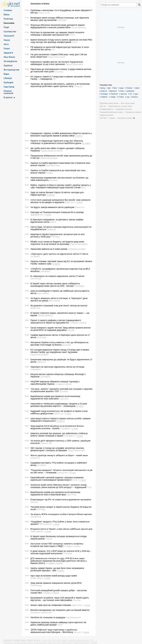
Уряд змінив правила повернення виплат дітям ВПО (56, 583)
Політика (8, 19)
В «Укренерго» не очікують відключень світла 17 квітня (57, 276)
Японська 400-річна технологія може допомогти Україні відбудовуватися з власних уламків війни (58, 26)
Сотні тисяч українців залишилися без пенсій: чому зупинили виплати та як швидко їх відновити (60, 201)
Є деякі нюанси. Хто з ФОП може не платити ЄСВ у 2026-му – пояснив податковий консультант (61, 552)
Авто (6, 44)
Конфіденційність (106, 109)
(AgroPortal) (62, 20)
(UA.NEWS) (35, 256)
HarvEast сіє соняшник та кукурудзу (48, 617)
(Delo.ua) (34, 502)
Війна (6, 14)
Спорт (7, 48)
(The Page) (55, 237)
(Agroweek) (64, 399)
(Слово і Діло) (36, 578)
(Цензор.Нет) (62, 473)
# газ (130, 94)
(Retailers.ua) (36, 517)
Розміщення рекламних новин (111, 112)
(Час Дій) (71, 330)
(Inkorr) (72, 35)
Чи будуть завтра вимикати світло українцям (52, 207)
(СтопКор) (77, 600)
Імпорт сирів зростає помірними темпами (51, 605)
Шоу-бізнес (9, 57)
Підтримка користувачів (109, 103)
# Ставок (120, 97)
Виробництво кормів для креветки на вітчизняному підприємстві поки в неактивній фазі (55, 493)
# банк (114, 88)
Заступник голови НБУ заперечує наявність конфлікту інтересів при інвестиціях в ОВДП (57, 545)
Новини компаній (8, 92)
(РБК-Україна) (54, 301)
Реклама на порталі (133, 112)
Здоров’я (8, 53)
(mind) (75, 480)
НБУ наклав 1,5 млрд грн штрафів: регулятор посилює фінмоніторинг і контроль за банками (57, 449)
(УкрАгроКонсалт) (73, 617)
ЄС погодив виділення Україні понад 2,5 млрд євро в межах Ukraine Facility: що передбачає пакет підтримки (60, 351)
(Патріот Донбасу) (79, 27)
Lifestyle (8, 78)
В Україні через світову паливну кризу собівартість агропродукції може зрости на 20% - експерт (55, 285)
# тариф (112, 97)
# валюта (134, 97)
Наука (7, 40)
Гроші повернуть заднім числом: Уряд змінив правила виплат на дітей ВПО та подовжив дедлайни (61, 329)
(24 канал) (59, 72)
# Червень (104, 97)
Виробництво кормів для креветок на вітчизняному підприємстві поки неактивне (55, 397)
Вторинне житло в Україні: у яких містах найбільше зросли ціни (61, 529)
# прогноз (123, 94)
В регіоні (8, 97)
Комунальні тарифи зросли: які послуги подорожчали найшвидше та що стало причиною (57, 63)
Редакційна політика (124, 109)
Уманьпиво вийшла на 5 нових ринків (49, 249)
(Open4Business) (53, 165)
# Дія (109, 88)
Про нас (103, 106)
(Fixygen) (49, 173)
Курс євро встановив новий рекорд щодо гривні (54, 576)
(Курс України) (43, 293)
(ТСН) (89, 487)
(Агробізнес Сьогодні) (77, 249)
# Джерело (113, 91)
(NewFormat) (36, 279)
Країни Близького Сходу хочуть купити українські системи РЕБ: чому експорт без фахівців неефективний (62, 41)
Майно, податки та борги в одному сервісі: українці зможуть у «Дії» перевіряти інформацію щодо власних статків (61, 186)
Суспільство (10, 31)
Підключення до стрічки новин (120, 106)
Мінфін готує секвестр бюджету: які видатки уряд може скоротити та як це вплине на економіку (57, 243)
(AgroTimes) (71, 495)
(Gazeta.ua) (52, 229)
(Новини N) (35, 458)
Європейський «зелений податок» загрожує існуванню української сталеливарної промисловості (57, 479)
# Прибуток (113, 94)
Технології (9, 36)
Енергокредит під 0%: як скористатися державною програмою (61, 499)
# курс (136, 94)
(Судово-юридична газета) (52, 151)
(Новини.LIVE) (44, 13)
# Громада (104, 94)
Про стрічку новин (128, 103)
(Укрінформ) (45, 271)
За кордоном (10, 61)
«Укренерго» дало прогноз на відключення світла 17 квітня (59, 254)
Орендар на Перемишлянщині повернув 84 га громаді (57, 212)
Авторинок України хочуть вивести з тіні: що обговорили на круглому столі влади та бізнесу (59, 344)
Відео (6, 74)
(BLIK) (84, 187)
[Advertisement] (58, 110)
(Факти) (53, 222)
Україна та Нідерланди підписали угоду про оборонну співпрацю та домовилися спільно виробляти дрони (57, 142)
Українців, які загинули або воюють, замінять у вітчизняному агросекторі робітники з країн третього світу (60, 85)
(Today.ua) (78, 86)
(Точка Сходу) (36, 585)
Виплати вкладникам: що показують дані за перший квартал (60, 610)
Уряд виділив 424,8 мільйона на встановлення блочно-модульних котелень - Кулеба (57, 427)
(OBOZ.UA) (69, 202)
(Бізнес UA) (80, 207)
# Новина (129, 88)
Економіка (9, 23)
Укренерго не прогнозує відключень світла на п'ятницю (57, 367)
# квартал (103, 91)
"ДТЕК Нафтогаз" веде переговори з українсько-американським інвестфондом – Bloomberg (54, 631)
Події (6, 27)
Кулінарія (9, 82)
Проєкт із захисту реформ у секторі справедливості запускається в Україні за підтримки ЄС (56, 321)
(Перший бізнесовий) (56, 57)
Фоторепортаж (11, 70)
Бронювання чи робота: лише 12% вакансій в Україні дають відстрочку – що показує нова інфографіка (60, 599)
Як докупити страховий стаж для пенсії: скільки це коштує (59, 306)
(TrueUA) (49, 539)
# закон (137, 88)
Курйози (8, 65)
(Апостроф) (42, 337)
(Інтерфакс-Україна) (78, 323)
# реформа (130, 91)
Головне (8, 10)
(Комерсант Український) (41, 612)
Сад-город (9, 87)
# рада (121, 88)
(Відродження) (37, 215)
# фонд (102, 88)
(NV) (53, 50)
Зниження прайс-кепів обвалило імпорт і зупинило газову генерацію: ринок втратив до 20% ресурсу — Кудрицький (59, 486)
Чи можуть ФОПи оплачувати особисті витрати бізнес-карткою (61, 514)
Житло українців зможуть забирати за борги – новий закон (59, 455)
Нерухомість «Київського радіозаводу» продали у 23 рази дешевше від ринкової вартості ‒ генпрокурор (59, 405)
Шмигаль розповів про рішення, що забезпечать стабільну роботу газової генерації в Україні (59, 434)
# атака (121, 91)
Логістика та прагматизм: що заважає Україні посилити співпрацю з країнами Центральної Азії (57, 34)
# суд (127, 97)
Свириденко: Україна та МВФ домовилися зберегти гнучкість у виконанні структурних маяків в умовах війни (61, 134)
